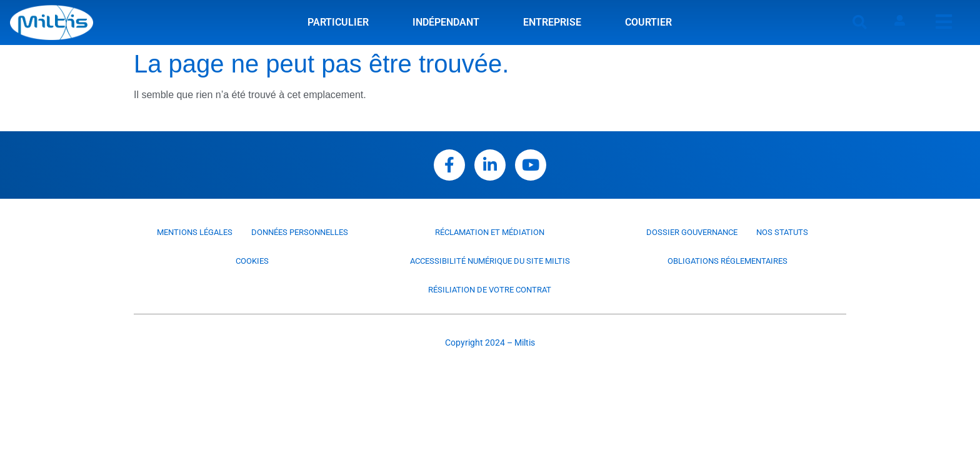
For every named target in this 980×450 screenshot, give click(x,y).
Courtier (648, 22)
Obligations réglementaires (727, 261)
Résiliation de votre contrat (490, 290)
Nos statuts (782, 232)
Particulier (338, 22)
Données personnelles (300, 232)
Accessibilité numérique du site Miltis (490, 261)
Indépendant (446, 22)
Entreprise (552, 22)
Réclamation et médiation (490, 232)
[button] (860, 23)
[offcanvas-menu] (944, 22)
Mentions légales (195, 232)
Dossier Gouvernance (692, 232)
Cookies (252, 261)
